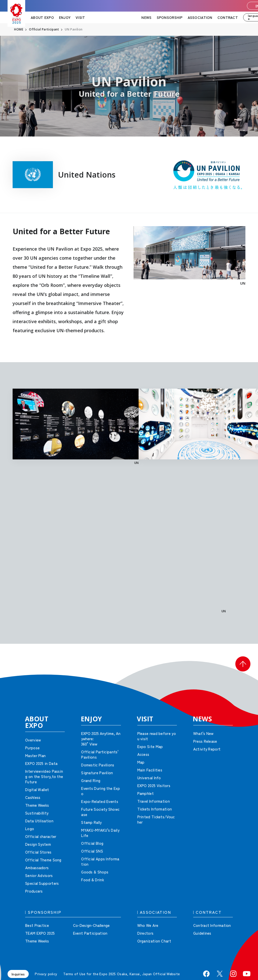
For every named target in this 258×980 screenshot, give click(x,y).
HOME (19, 29)
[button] (243, 664)
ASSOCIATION (200, 17)
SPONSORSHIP (170, 17)
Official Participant (44, 29)
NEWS (146, 17)
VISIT (80, 17)
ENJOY (65, 17)
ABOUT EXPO (42, 17)
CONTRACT (228, 17)
